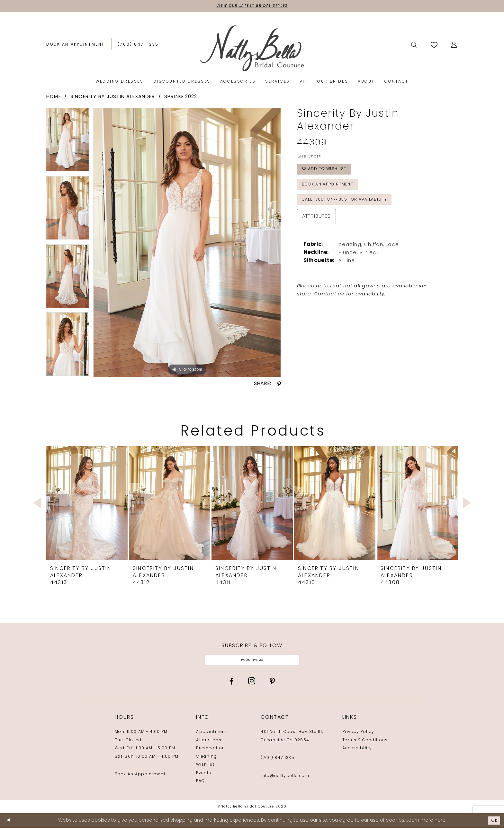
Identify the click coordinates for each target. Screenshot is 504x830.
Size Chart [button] (311, 158)
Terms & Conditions (365, 743)
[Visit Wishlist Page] (435, 45)
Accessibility (357, 751)
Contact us (329, 304)
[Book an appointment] (76, 46)
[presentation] (87, 504)
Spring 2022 (181, 98)
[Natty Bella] (252, 49)
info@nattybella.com (285, 778)
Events (204, 775)
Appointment (212, 735)
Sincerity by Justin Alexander (113, 98)
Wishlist (205, 767)
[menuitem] (76, 46)
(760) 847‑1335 (277, 761)
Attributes (316, 226)
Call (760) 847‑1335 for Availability (352, 208)
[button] (454, 46)
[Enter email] (252, 661)
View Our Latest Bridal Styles (252, 6)
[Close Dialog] (10, 823)
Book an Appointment (333, 190)
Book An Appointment (140, 777)
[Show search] (414, 46)
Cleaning (207, 759)
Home (54, 98)
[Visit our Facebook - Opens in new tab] (232, 684)
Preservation (211, 751)
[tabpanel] (67, 143)
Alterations (209, 743)
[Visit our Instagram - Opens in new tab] (252, 683)
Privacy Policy (358, 735)
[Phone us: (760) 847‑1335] (138, 46)
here (440, 823)
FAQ (200, 784)
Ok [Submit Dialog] (493, 823)
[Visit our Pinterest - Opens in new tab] (272, 684)
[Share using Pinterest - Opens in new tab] (279, 385)
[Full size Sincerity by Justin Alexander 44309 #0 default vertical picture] (187, 244)
